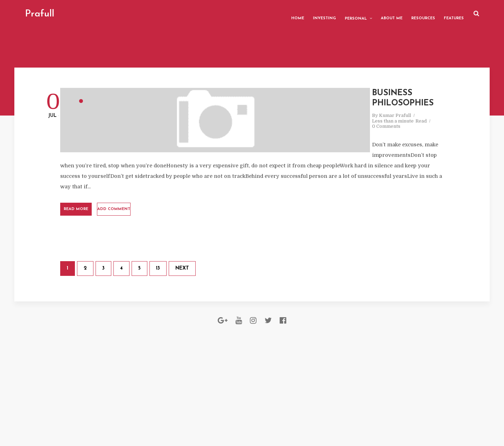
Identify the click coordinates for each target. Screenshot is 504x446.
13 (222, 317)
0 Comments (286, 140)
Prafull (65, 14)
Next (247, 317)
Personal (330, 14)
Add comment (215, 233)
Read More (153, 233)
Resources (397, 14)
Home (272, 14)
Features (428, 14)
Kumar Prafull (295, 134)
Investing (299, 14)
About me (366, 14)
